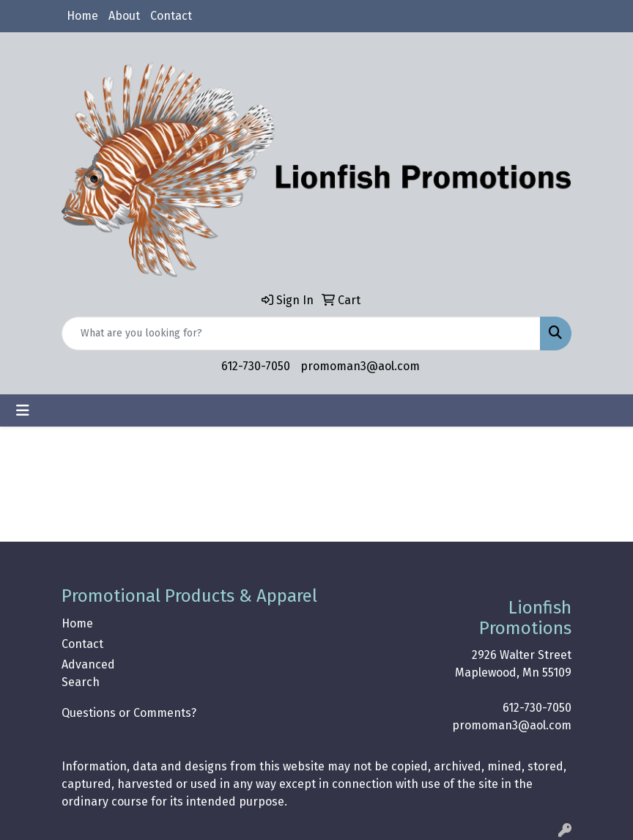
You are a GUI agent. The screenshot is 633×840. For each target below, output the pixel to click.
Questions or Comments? (129, 713)
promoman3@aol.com (360, 366)
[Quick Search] (301, 334)
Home (82, 16)
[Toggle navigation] (23, 410)
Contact (171, 16)
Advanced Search (88, 673)
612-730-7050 (256, 366)
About (124, 16)
